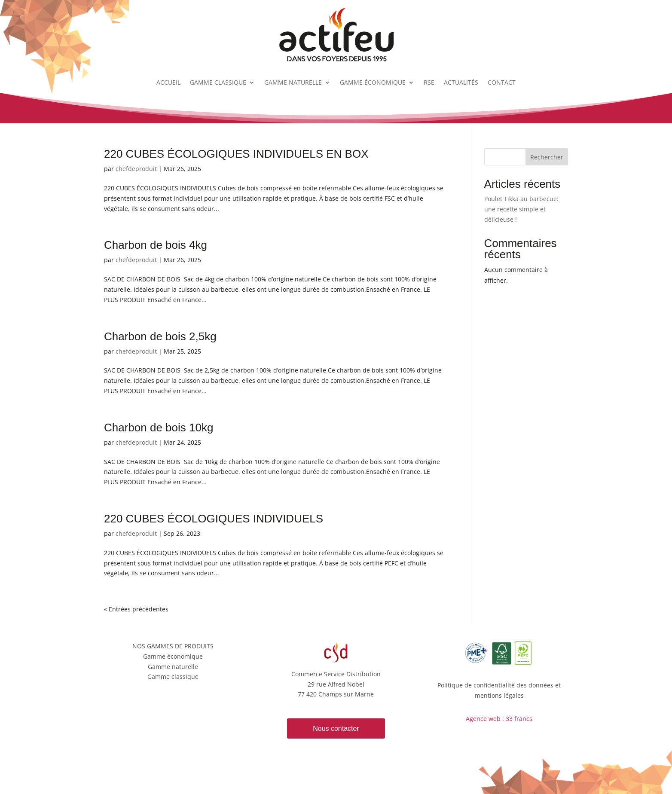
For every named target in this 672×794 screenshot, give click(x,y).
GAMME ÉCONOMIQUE (373, 82)
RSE (429, 82)
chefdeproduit (136, 169)
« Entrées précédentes (136, 609)
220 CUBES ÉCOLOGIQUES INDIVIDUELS (214, 519)
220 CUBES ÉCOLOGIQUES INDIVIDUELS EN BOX (236, 154)
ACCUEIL (168, 82)
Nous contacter (336, 728)
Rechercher (547, 157)
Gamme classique (173, 676)
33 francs (519, 719)
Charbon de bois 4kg (156, 245)
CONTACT (502, 82)
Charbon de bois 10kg (159, 428)
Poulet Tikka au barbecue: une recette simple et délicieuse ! (521, 209)
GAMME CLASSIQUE (218, 82)
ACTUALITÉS (461, 82)
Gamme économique (173, 656)
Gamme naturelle (173, 667)
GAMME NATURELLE (293, 82)
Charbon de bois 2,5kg (160, 336)
